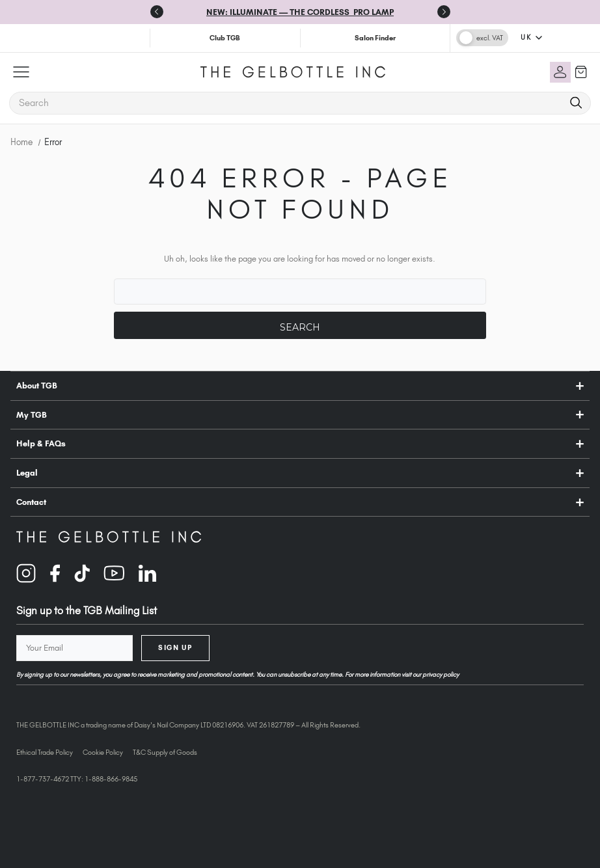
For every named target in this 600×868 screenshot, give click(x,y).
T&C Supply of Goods (165, 752)
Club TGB (225, 38)
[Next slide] (444, 12)
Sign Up (175, 647)
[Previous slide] (157, 12)
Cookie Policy (103, 752)
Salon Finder (375, 38)
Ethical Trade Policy (45, 752)
